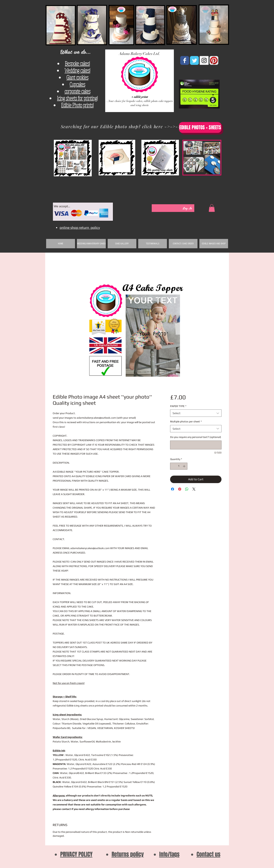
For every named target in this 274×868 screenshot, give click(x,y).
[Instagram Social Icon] (204, 60)
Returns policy (128, 854)
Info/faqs (169, 854)
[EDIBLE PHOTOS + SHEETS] (200, 127)
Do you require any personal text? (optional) (196, 437)
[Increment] (184, 466)
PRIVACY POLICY (76, 854)
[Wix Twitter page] (194, 60)
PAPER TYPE (178, 406)
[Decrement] (173, 466)
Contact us (208, 854)
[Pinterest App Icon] (214, 60)
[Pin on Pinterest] (180, 489)
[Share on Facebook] (173, 489)
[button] (212, 208)
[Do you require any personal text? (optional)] (196, 445)
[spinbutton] (179, 466)
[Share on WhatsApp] (187, 489)
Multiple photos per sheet (186, 421)
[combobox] (196, 413)
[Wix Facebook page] (185, 60)
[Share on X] (194, 489)
